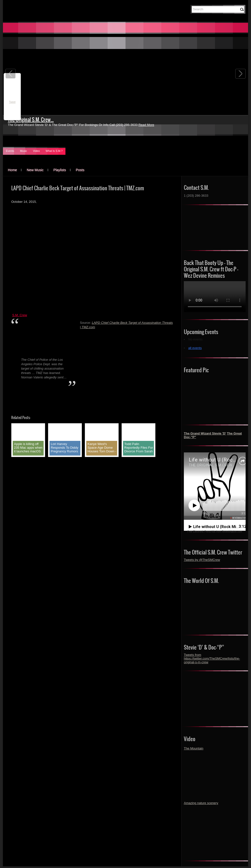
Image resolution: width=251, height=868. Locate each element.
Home (12, 170)
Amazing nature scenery (201, 803)
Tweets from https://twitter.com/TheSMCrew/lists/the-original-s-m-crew (212, 658)
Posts (80, 170)
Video (36, 151)
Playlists (60, 170)
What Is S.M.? (54, 151)
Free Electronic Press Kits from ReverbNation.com (215, 532)
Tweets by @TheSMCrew (202, 560)
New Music (35, 170)
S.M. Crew (20, 315)
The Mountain (194, 748)
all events (195, 348)
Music (24, 151)
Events (10, 151)
